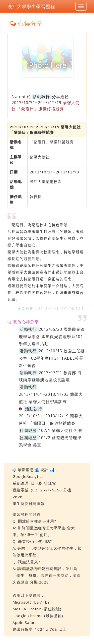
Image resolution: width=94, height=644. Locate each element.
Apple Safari (24, 622)
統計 (44, 470)
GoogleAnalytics (28, 476)
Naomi (18, 97)
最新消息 (26, 470)
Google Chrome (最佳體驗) (38, 616)
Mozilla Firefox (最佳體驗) (37, 609)
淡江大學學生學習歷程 (31, 6)
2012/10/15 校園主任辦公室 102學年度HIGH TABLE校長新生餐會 (52, 358)
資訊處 (37, 483)
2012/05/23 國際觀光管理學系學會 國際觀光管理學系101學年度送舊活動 (52, 337)
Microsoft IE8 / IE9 (31, 602)
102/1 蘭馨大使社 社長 (61, 430)
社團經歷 (28, 430)
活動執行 (41, 97)
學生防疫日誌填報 (29, 503)
